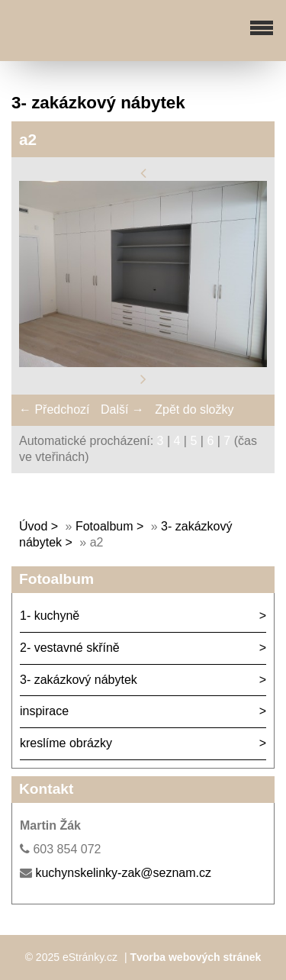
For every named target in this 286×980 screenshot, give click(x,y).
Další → (122, 409)
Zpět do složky (194, 409)
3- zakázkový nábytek (79, 680)
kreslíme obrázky (66, 743)
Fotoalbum (104, 526)
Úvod (33, 526)
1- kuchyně (50, 616)
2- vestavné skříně (70, 648)
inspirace (44, 711)
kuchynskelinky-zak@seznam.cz (123, 873)
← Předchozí (54, 409)
